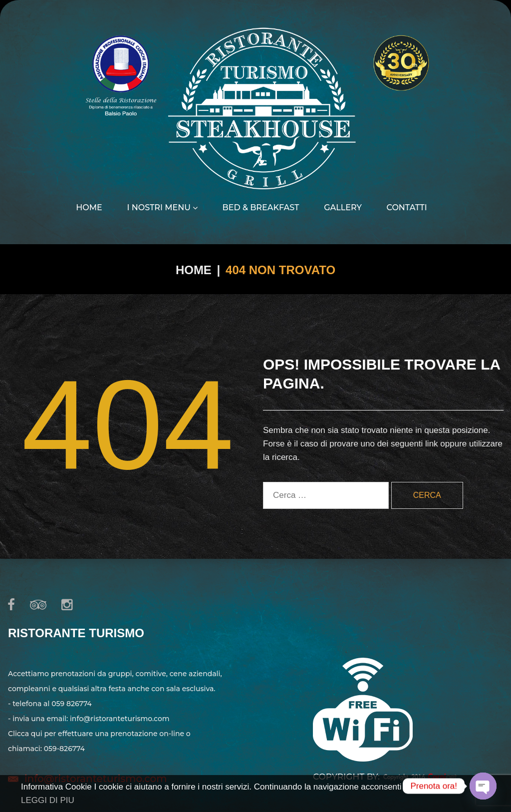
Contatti (407, 208)
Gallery (343, 208)
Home (89, 208)
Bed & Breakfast (261, 208)
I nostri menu (162, 208)
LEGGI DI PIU (48, 800)
